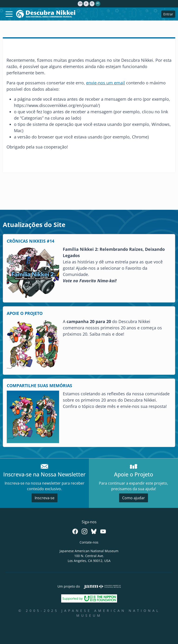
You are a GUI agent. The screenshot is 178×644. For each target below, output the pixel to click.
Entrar (168, 14)
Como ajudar (134, 498)
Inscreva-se (45, 498)
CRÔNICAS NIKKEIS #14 (30, 241)
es (92, 3)
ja (86, 3)
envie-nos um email (106, 83)
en (80, 3)
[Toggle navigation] (9, 14)
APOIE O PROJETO (25, 313)
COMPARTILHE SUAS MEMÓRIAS (39, 386)
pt (98, 3)
